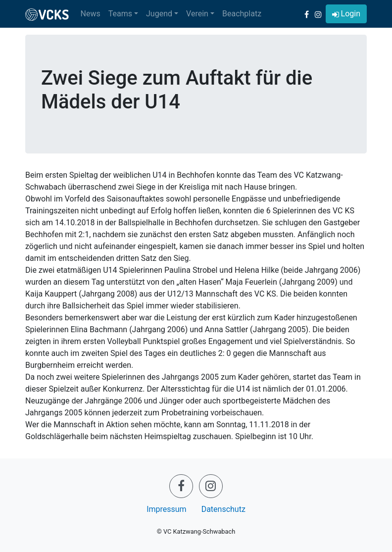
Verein (197, 14)
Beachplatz (242, 14)
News (91, 14)
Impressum (167, 509)
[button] (346, 14)
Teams (120, 14)
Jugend (159, 14)
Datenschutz (223, 509)
